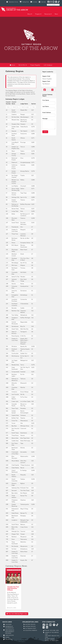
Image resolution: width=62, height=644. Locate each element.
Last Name (46, 106)
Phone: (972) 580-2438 (52, 630)
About (29, 14)
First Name (46, 100)
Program (38, 14)
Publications (10, 635)
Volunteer (9, 639)
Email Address (47, 112)
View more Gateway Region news (17, 614)
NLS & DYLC (22, 65)
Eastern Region (30, 624)
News (56, 14)
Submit (45, 132)
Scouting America (31, 630)
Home (12, 65)
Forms (7, 637)
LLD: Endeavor (48, 65)
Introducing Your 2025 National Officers (13, 588)
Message (45, 119)
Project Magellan (35, 65)
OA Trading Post (31, 628)
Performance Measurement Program (10, 632)
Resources (47, 14)
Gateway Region (30, 626)
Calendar (8, 624)
